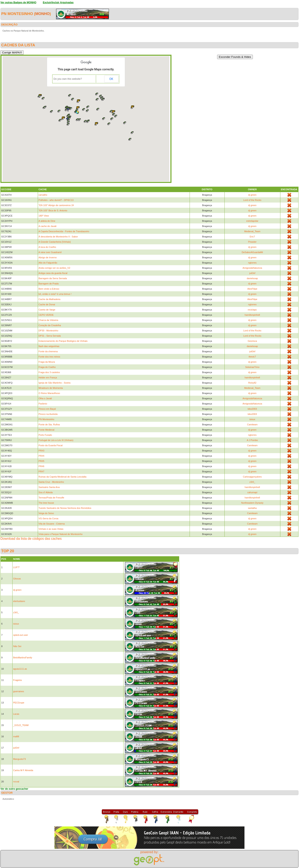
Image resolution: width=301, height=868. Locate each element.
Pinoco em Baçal (47, 409)
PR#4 (42, 456)
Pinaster (252, 242)
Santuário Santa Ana (49, 487)
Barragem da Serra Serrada (53, 278)
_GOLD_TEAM (21, 725)
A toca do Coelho (47, 247)
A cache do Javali (48, 226)
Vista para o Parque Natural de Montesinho (61, 534)
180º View (44, 216)
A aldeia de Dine (47, 221)
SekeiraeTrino (252, 367)
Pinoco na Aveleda (48, 414)
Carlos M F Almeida (23, 770)
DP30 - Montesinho (48, 331)
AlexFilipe (252, 289)
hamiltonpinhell (252, 315)
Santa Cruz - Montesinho (51, 482)
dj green (252, 195)
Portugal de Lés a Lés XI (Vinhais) (56, 440)
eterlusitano (19, 601)
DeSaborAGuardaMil (252, 252)
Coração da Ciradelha (50, 325)
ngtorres (252, 263)
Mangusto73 (20, 759)
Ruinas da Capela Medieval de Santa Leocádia (62, 477)
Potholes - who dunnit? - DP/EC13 (56, 200)
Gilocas (17, 579)
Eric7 (252, 237)
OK (111, 79)
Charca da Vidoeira (48, 320)
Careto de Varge (47, 310)
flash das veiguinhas (49, 346)
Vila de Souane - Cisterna (52, 524)
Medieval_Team (252, 231)
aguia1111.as (20, 669)
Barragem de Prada (49, 284)
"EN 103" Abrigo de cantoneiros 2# (56, 205)
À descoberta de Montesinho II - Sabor (58, 237)
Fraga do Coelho (47, 367)
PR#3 (42, 451)
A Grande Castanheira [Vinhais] (55, 242)
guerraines (19, 691)
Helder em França (48, 378)
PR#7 (42, 471)
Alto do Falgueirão (48, 263)
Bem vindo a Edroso (49, 289)
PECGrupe (19, 703)
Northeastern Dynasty (252, 503)
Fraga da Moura (47, 362)
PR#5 (42, 461)
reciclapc (252, 310)
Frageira (17, 680)
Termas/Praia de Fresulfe (51, 498)
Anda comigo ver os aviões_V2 (54, 268)
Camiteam (252, 424)
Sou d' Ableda (46, 492)
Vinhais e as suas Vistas (51, 529)
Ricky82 (252, 383)
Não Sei (17, 646)
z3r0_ (252, 482)
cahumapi (252, 492)
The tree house (46, 503)
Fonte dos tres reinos (49, 357)
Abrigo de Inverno (48, 257)
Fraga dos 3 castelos (49, 372)
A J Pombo (252, 440)
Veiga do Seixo (46, 513)
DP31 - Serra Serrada (50, 336)
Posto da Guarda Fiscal (51, 445)
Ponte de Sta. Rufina (49, 424)
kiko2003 (252, 409)
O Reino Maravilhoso (49, 393)
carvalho (43, 195)
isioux (252, 419)
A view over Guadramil (50, 252)
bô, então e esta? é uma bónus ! (55, 294)
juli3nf (252, 273)
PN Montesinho (46, 419)
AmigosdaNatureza (252, 268)
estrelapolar (252, 221)
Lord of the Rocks (252, 200)
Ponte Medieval (47, 430)
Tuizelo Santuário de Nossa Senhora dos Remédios (65, 508)
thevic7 (252, 357)
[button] (77, 112)
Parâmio (43, 404)
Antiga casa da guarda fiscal (53, 273)
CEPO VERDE (46, 315)
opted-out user (21, 635)
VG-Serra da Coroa (48, 518)
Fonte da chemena (48, 351)
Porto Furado (45, 435)
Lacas (16, 714)
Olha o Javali (45, 398)
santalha (252, 508)
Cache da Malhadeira (50, 299)
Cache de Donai (47, 304)
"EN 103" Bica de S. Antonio (53, 210)
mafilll (16, 736)
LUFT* (16, 567)
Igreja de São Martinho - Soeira (55, 383)
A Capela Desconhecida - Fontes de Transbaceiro (64, 231)
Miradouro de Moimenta (51, 388)
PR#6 (42, 466)
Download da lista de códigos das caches (31, 539)
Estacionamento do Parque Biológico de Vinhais (63, 341)
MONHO (42, 14)
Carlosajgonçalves (252, 477)
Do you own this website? (68, 79)
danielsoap (252, 278)
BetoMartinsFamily (23, 658)
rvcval (16, 782)
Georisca (252, 341)
